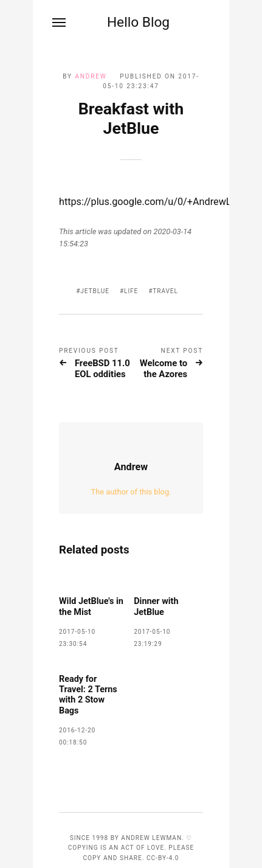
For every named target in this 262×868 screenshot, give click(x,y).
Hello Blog (138, 22)
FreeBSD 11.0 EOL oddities (102, 369)
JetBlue (95, 291)
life (131, 291)
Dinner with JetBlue (156, 606)
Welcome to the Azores (164, 369)
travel (165, 291)
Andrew (91, 76)
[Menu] (60, 23)
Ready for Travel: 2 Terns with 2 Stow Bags (88, 695)
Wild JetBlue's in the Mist (91, 606)
